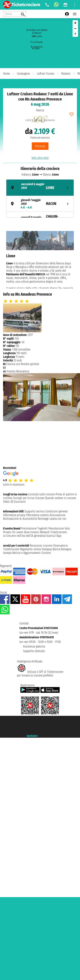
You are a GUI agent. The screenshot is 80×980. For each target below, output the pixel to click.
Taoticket (32, 736)
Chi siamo (18, 532)
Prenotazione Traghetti (34, 528)
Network (45, 532)
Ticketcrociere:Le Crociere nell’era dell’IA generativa (35, 534)
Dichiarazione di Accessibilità (20, 519)
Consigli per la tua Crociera (29, 498)
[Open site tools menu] (75, 5)
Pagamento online (30, 549)
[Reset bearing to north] (75, 34)
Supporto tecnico (35, 511)
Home (6, 74)
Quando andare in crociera (60, 498)
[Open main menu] (75, 14)
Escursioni (20, 502)
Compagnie (23, 74)
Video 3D (8, 502)
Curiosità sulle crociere (41, 494)
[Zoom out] (75, 28)
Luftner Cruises (46, 74)
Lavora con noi (58, 519)
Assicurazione (57, 515)
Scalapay (47, 549)
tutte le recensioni (14, 485)
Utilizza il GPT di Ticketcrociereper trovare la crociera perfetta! (40, 674)
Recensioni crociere (41, 546)
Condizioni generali (57, 511)
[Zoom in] (75, 23)
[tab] (40, 188)
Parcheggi (43, 519)
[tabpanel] (40, 260)
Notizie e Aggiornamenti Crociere (32, 553)
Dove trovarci (32, 532)
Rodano (66, 74)
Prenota (40, 146)
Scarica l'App (54, 536)
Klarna (56, 549)
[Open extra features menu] (15, 14)
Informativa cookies (37, 515)
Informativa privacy (14, 515)
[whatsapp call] (56, 5)
